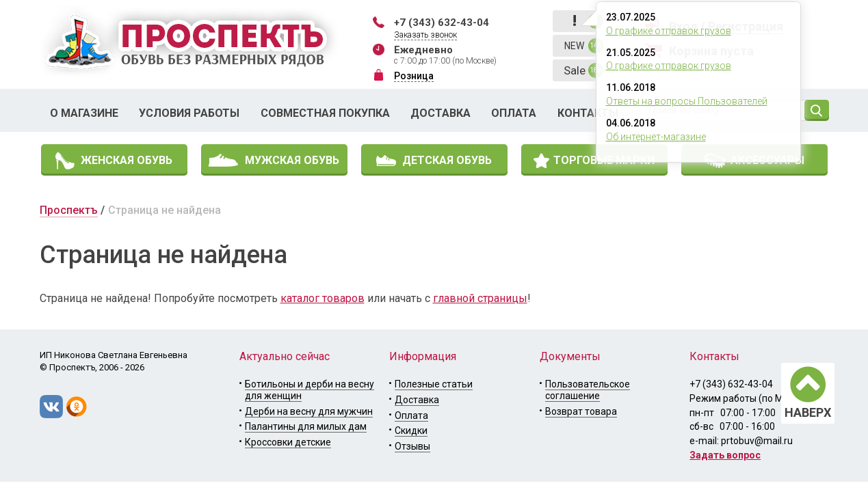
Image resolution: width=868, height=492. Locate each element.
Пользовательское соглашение (588, 390)
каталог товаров (323, 298)
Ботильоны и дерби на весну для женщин (310, 390)
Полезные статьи (434, 384)
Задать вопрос (725, 455)
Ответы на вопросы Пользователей (687, 101)
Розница (414, 76)
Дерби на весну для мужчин (309, 411)
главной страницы (480, 298)
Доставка (440, 113)
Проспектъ (69, 210)
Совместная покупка (325, 113)
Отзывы (412, 446)
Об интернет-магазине (656, 137)
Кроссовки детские (288, 442)
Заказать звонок (425, 35)
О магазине (84, 113)
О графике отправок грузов (669, 31)
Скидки (411, 430)
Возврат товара (581, 411)
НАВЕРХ (808, 412)
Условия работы (189, 113)
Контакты (588, 113)
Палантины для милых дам (306, 426)
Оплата (514, 113)
